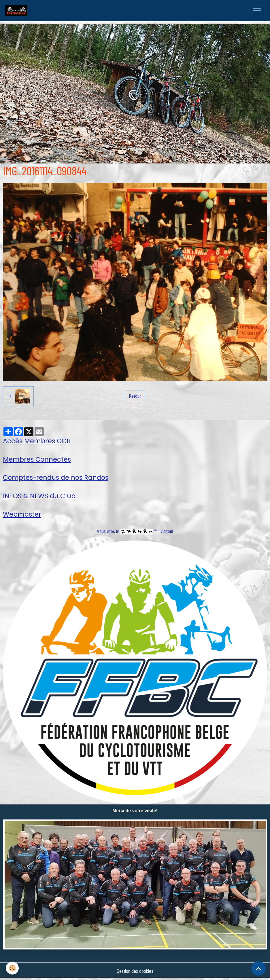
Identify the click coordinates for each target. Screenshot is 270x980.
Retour (135, 396)
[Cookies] (12, 968)
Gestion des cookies (135, 971)
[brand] (18, 11)
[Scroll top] (258, 968)
